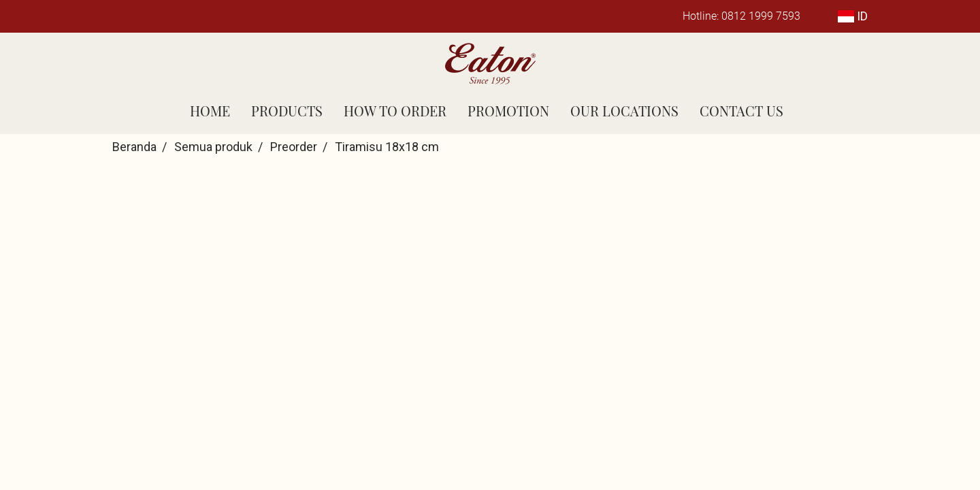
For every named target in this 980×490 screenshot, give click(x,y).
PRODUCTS (287, 111)
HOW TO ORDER (395, 111)
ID (853, 16)
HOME (210, 111)
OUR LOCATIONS (624, 111)
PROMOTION (508, 111)
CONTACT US (741, 111)
